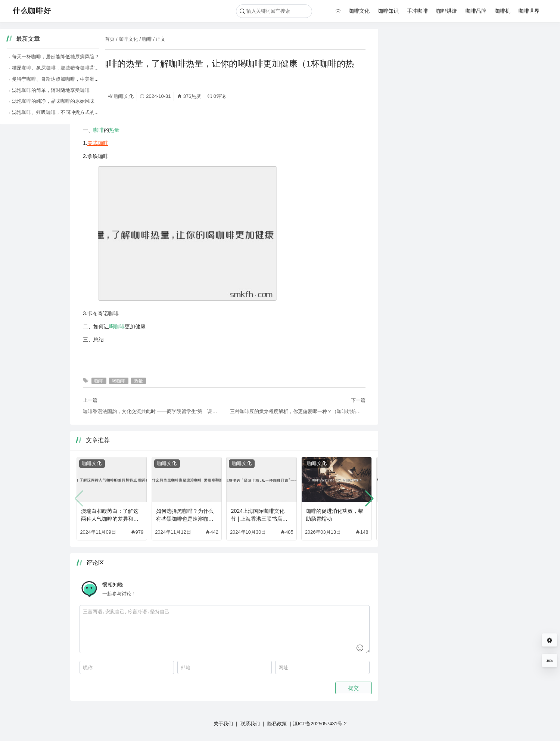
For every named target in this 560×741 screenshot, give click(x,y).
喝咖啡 (117, 326)
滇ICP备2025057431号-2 (320, 724)
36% (549, 661)
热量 (114, 130)
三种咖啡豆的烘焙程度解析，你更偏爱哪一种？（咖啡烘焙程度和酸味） (298, 411)
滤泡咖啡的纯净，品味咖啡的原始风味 (436, 101)
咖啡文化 (359, 11)
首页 (110, 39)
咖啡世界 (529, 11)
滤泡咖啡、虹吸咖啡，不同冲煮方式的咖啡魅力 (446, 112)
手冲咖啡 (417, 11)
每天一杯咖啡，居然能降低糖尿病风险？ (438, 57)
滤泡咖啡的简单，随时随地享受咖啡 (433, 90)
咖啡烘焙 (447, 11)
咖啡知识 (388, 11)
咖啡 (147, 39)
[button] (369, 499)
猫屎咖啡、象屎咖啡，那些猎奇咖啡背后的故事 (446, 68)
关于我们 (223, 724)
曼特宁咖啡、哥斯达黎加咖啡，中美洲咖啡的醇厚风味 (453, 79)
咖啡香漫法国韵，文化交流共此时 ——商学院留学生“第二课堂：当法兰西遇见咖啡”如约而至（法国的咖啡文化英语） (151, 411)
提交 (354, 688)
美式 (93, 143)
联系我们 (250, 724)
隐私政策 (277, 724)
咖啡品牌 (476, 11)
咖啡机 (503, 11)
